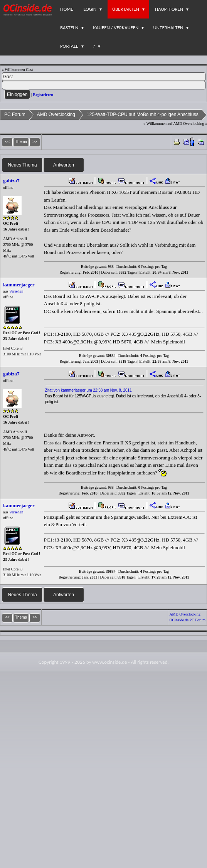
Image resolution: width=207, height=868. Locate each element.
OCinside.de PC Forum (187, 620)
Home (67, 9)
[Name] (104, 77)
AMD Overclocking (56, 114)
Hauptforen (169, 9)
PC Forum (15, 114)
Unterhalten (168, 28)
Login (90, 9)
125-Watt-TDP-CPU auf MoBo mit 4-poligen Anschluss (143, 114)
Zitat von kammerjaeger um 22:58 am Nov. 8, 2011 (88, 390)
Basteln (69, 28)
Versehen (16, 291)
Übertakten (126, 9)
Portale (69, 46)
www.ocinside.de (109, 662)
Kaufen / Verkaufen (116, 28)
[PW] (104, 85)
